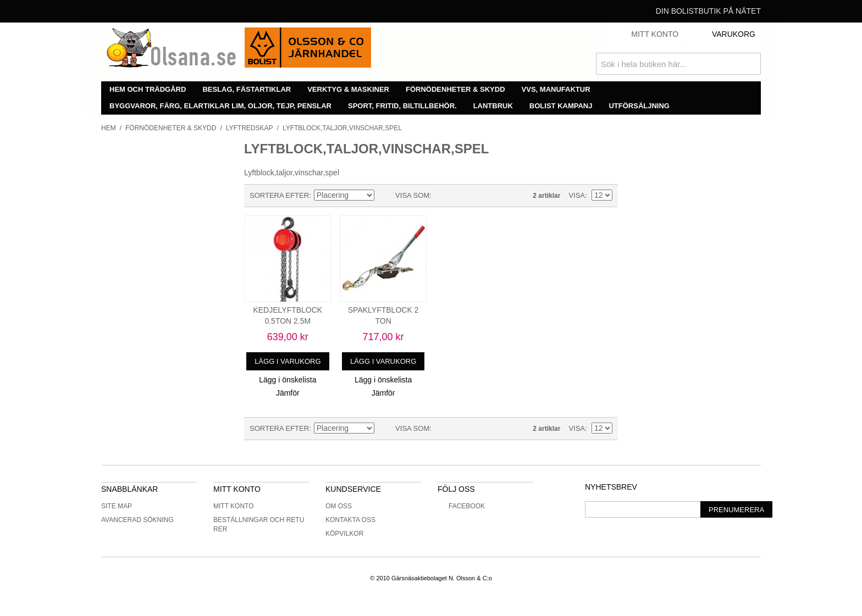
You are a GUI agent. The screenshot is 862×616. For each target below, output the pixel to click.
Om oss (339, 506)
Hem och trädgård (148, 89)
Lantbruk (493, 106)
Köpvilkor (344, 534)
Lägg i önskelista (288, 380)
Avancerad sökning (137, 520)
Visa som (412, 195)
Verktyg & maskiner (348, 89)
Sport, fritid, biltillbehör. (402, 106)
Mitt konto (234, 506)
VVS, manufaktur (556, 89)
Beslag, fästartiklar (247, 89)
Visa (577, 195)
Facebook (461, 506)
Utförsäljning (639, 106)
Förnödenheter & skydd (455, 89)
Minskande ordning (384, 196)
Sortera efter (279, 195)
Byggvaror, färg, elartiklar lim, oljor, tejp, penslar (220, 106)
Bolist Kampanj (561, 106)
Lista (462, 196)
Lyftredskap (250, 128)
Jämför (288, 393)
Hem (109, 128)
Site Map (117, 506)
